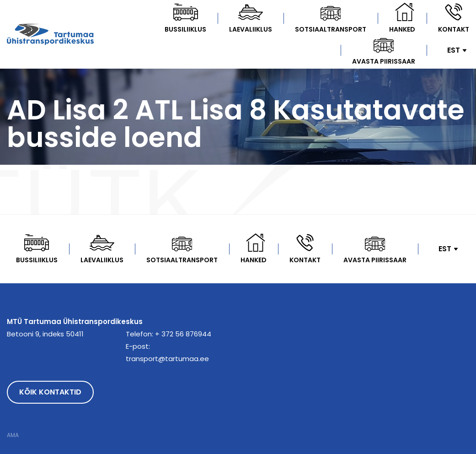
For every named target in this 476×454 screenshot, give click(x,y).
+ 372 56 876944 (183, 334)
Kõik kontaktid (50, 392)
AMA (13, 435)
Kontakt (454, 29)
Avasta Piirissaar (384, 61)
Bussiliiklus (185, 29)
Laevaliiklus (251, 29)
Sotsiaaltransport (331, 29)
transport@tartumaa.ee (167, 359)
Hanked (402, 29)
